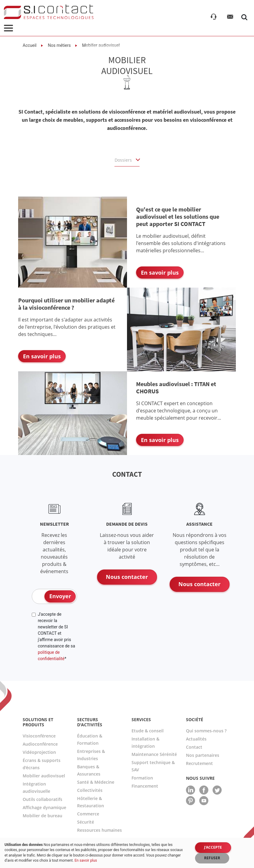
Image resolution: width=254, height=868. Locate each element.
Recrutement (199, 763)
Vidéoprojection (39, 752)
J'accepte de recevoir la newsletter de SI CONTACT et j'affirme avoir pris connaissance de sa (56, 636)
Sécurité (86, 822)
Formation (142, 778)
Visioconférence (39, 736)
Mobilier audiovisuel (44, 776)
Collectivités (90, 790)
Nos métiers (59, 45)
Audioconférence (40, 744)
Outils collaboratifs (42, 799)
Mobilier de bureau (42, 816)
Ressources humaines (99, 830)
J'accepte (213, 847)
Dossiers (124, 160)
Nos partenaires (203, 755)
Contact (194, 747)
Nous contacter (127, 577)
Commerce (88, 814)
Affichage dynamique (44, 807)
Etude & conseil (148, 731)
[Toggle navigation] (8, 29)
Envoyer (60, 596)
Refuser (212, 858)
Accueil (30, 45)
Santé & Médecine (96, 782)
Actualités (196, 739)
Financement (145, 786)
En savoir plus (86, 860)
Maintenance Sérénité (154, 754)
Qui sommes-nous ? (206, 731)
